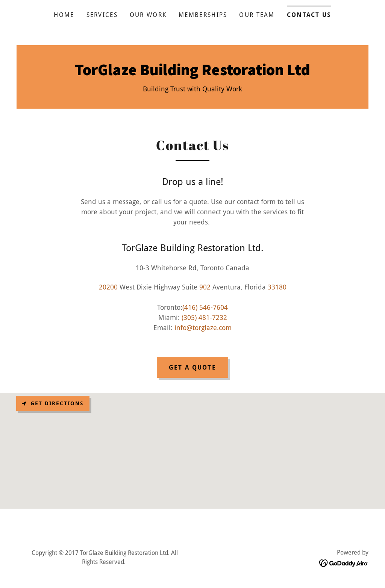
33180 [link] (277, 287)
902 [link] (205, 287)
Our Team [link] (257, 15)
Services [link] (102, 15)
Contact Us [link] (309, 15)
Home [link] (64, 15)
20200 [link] (108, 287)
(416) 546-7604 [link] (205, 307)
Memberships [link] (203, 15)
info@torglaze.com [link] (203, 328)
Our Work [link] (148, 15)
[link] (192, 73)
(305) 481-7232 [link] (204, 317)
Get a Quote (192, 367)
